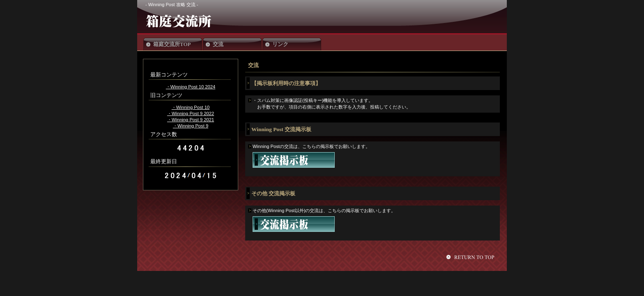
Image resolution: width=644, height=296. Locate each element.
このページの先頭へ (471, 257)
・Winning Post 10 (191, 107)
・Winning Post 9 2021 (191, 120)
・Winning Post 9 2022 (191, 113)
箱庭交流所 (206, 21)
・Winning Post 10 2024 (191, 87)
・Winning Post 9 (191, 126)
